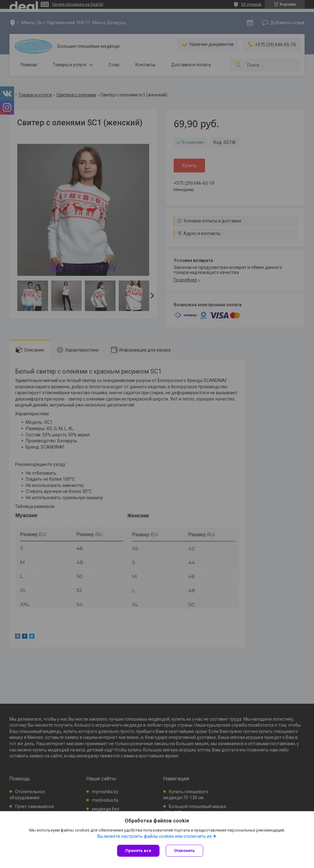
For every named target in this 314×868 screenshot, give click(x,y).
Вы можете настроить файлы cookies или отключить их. (155, 836)
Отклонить (184, 851)
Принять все (138, 851)
